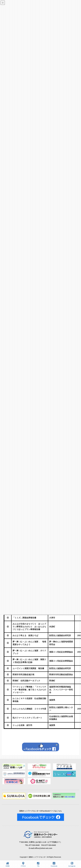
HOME (8, 864)
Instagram (72, 864)
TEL (38, 864)
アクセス (23, 864)
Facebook (54, 864)
